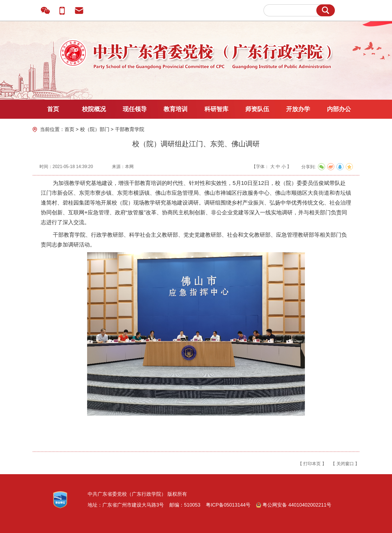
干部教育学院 (130, 129)
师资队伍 (257, 109)
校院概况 (94, 109)
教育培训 (176, 109)
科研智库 (216, 109)
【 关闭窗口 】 (345, 464)
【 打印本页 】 (312, 464)
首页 (53, 109)
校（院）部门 (95, 129)
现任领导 (135, 109)
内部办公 (339, 109)
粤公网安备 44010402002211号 (294, 505)
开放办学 (298, 109)
